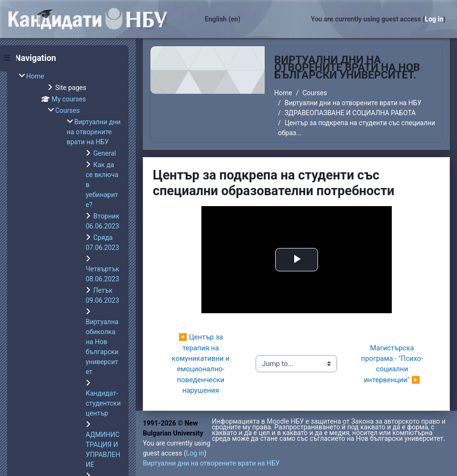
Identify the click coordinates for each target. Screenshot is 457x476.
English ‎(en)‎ (223, 19)
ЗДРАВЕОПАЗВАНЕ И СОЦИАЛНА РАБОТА (350, 113)
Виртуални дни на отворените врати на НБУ (353, 103)
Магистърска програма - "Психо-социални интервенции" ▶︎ (392, 364)
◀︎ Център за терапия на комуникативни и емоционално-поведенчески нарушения (202, 364)
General (105, 153)
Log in (434, 19)
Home (283, 93)
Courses (314, 93)
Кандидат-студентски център (103, 403)
